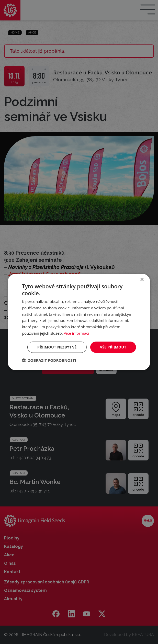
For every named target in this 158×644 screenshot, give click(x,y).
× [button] (142, 280)
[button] (49, 360)
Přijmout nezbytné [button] (57, 347)
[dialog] (79, 322)
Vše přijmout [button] (113, 347)
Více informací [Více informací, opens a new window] (77, 333)
